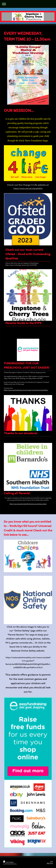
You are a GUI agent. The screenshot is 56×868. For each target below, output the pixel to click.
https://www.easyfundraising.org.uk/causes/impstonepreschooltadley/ (26, 390)
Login (52, 861)
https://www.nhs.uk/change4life (28, 188)
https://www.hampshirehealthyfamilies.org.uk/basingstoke (28, 504)
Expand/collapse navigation (28, 4)
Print (6, 862)
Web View (50, 863)
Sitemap (12, 862)
